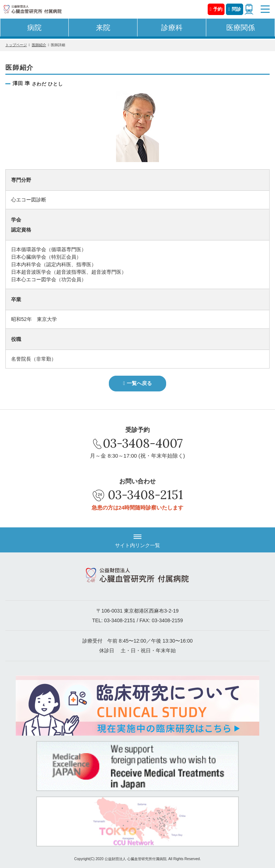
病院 (34, 28)
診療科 (172, 28)
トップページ (16, 45)
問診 (236, 9)
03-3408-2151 (145, 495)
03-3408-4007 (143, 443)
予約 (218, 9)
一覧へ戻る (139, 383)
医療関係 (241, 28)
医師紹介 (39, 45)
